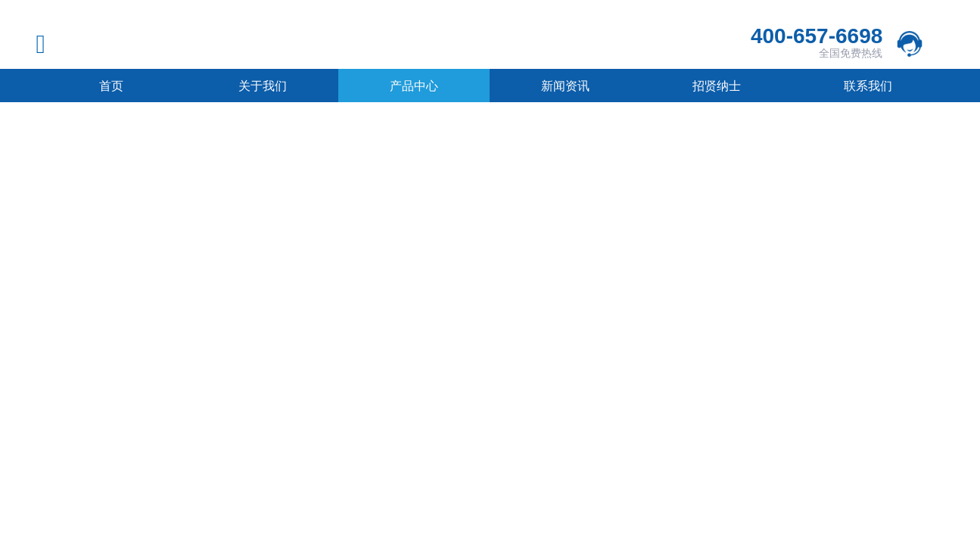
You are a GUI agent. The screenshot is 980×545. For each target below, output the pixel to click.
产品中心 (414, 86)
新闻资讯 (565, 86)
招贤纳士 (717, 86)
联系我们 (868, 86)
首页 (111, 86)
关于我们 (263, 86)
